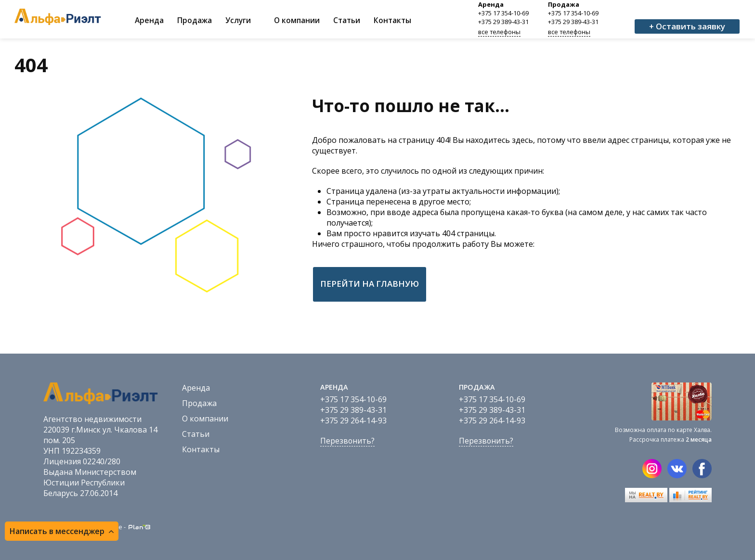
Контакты (392, 20)
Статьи (347, 20)
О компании (297, 20)
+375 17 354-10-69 (503, 13)
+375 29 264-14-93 (353, 420)
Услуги (238, 20)
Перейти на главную (370, 284)
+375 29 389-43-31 (503, 22)
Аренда (149, 20)
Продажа (195, 20)
